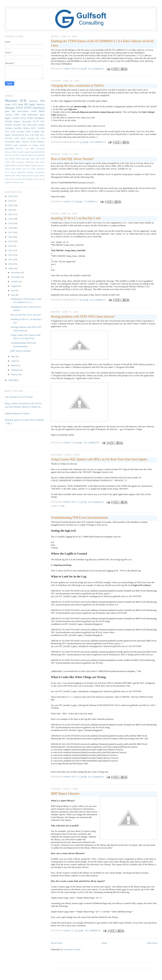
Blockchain (40, 149)
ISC (10, 155)
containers (23, 145)
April (14, 361)
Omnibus (9, 128)
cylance (36, 176)
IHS (43, 152)
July (13, 290)
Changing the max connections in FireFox (77, 86)
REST (33, 128)
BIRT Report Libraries (65, 794)
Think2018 (41, 169)
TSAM (33, 142)
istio (16, 179)
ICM (32, 135)
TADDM (41, 128)
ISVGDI (15, 155)
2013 (11, 250)
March (14, 365)
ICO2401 (17, 125)
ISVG (42, 135)
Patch (37, 162)
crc (30, 145)
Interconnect (32, 125)
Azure (27, 149)
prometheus (10, 149)
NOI (43, 139)
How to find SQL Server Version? (72, 159)
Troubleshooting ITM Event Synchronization (79, 518)
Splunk (7, 169)
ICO (14, 104)
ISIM (37, 135)
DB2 (43, 132)
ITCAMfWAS (40, 155)
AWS (42, 122)
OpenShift (18, 128)
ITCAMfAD (29, 155)
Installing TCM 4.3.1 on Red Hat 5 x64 (76, 218)
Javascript (26, 121)
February (15, 370)
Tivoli (13, 132)
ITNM (30, 118)
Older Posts (152, 943)
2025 (11, 196)
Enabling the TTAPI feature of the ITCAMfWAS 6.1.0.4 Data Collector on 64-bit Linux (102, 43)
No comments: (97, 69)
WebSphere (39, 118)
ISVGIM (9, 139)
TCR (7, 132)
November (16, 277)
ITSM (16, 139)
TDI (42, 101)
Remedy (34, 166)
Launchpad (20, 162)
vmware (9, 115)
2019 (11, 223)
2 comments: (91, 202)
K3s (37, 139)
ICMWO (9, 125)
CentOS (21, 152)
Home (105, 943)
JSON (23, 139)
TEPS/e (19, 169)
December (16, 272)
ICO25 (19, 108)
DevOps (9, 121)
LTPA (13, 162)
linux (42, 115)
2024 (11, 201)
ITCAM (21, 155)
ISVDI (28, 108)
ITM (24, 125)
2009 (11, 268)
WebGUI (9, 145)
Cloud (34, 111)
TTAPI (33, 169)
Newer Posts (57, 943)
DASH (16, 118)
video (8, 104)
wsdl (22, 182)
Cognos (27, 152)
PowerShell (10, 142)
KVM (42, 159)
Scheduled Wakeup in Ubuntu (16, 413)
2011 (11, 259)
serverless (21, 132)
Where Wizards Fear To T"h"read (17, 397)
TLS (28, 169)
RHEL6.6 (15, 166)
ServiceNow (23, 111)
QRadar (26, 128)
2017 (11, 232)
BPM (28, 132)
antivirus (30, 176)
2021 (11, 214)
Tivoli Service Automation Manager (19, 172)
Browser (8, 152)
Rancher (25, 142)
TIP (24, 169)
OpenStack (39, 108)
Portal (42, 162)
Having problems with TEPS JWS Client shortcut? (83, 317)
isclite (42, 145)
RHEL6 (8, 166)
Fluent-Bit (34, 152)
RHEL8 (28, 166)
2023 (11, 205)
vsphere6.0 (9, 182)
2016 (11, 237)
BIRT (33, 149)
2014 (11, 246)
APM (16, 115)
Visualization (40, 172)
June (13, 295)
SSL (43, 166)
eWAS (42, 176)
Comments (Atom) (72, 949)
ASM (23, 115)
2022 (11, 210)
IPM (6, 155)
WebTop (8, 176)
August (15, 286)
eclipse (35, 145)
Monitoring (30, 162)
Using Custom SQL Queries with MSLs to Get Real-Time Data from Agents (99, 459)
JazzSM (31, 139)
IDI (26, 104)
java (7, 111)
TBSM (41, 111)
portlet (35, 179)
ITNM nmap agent (23, 159)
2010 (11, 264)
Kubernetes (33, 115)
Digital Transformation (14, 135)
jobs (23, 179)
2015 (11, 241)
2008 (11, 380)
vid (43, 179)
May (13, 356)
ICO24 (23, 118)
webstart (16, 182)
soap (40, 179)
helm (12, 179)
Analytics (20, 149)
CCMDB (36, 132)
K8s (13, 111)
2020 (11, 219)
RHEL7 (22, 166)
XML (14, 176)
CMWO (14, 152)
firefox (7, 179)
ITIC (7, 159)
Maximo (11, 101)
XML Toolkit (21, 176)
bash (16, 145)
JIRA (38, 159)
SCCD (36, 121)
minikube (29, 179)
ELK (27, 135)
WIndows (41, 142)
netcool (33, 101)
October (15, 281)
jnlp (20, 179)
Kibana (42, 125)
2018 (11, 228)
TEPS (13, 169)
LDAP (7, 162)
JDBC (33, 159)
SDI (39, 166)
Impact (17, 121)
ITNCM (12, 159)
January (15, 374)
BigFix (8, 118)
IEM (40, 152)
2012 (11, 255)
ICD (23, 101)
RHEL (18, 142)
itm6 (62, 506)
